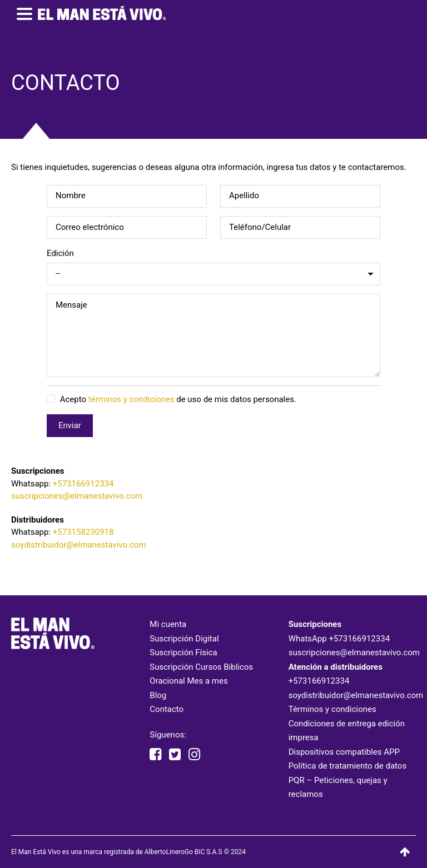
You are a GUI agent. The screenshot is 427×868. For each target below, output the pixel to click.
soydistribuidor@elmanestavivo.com (79, 545)
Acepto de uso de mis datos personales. (172, 399)
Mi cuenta (168, 624)
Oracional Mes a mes (188, 681)
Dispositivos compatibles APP (344, 752)
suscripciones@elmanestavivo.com (77, 496)
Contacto (167, 709)
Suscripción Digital (184, 639)
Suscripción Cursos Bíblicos (201, 667)
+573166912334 (83, 484)
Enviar (70, 425)
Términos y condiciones (332, 709)
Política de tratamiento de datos (348, 766)
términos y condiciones (131, 399)
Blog (158, 695)
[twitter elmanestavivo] (175, 755)
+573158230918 (83, 532)
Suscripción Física (183, 653)
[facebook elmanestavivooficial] (155, 755)
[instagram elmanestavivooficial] (194, 755)
